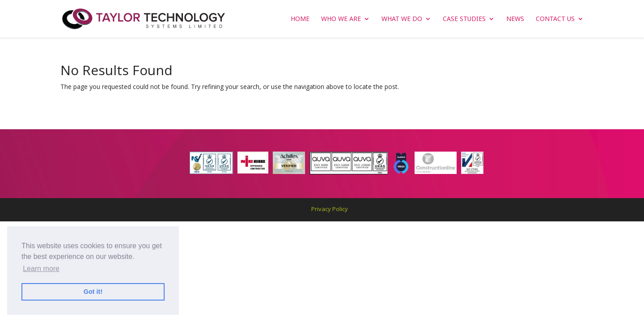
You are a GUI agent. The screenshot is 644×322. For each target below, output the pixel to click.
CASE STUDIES (464, 19)
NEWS (515, 19)
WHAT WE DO (402, 19)
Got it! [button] (93, 292)
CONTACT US (555, 19)
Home (300, 19)
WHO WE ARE (341, 19)
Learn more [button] (41, 269)
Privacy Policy (330, 209)
